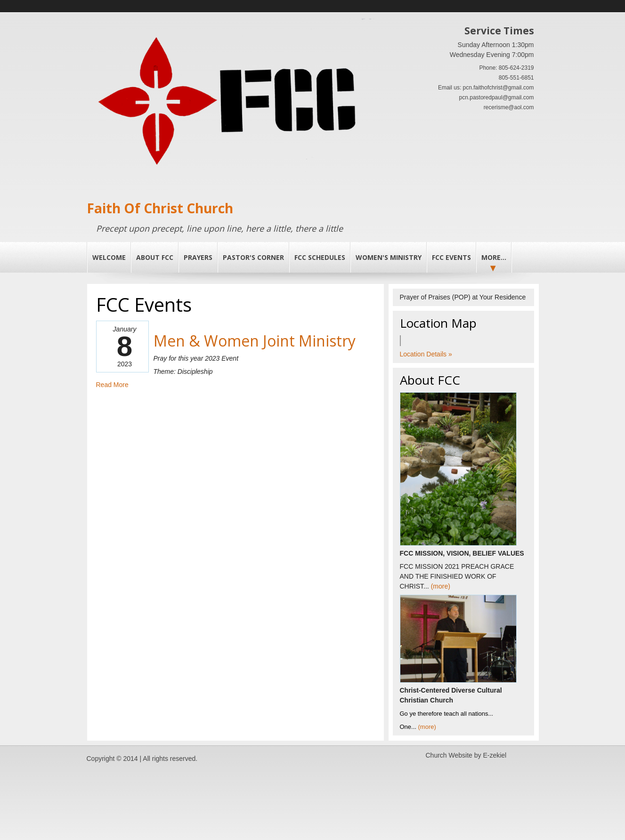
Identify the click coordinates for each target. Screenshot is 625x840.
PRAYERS (198, 257)
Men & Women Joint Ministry (255, 341)
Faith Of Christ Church (160, 208)
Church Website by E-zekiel (466, 755)
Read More (112, 385)
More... (494, 257)
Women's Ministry (389, 257)
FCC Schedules (320, 257)
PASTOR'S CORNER (253, 257)
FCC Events (451, 257)
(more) (441, 586)
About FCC (155, 257)
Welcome (109, 257)
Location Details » (426, 354)
